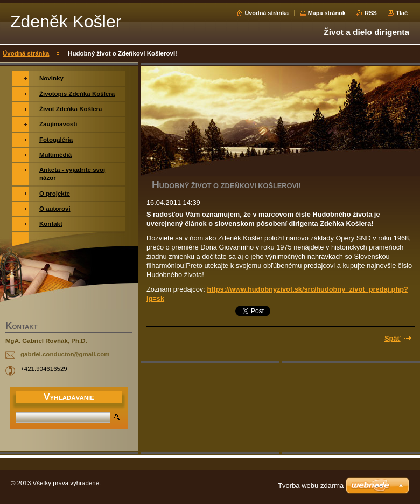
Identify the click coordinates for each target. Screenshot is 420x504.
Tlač (402, 13)
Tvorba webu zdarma (311, 485)
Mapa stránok (327, 13)
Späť (393, 338)
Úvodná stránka (267, 13)
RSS (370, 13)
